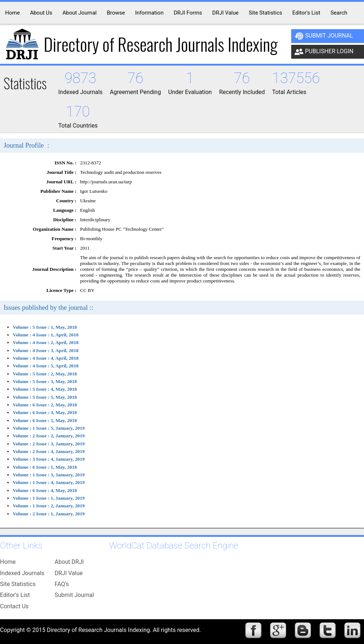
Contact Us (14, 606)
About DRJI (69, 562)
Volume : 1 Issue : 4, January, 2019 (49, 482)
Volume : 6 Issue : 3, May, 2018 (45, 412)
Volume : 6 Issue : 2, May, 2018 (45, 405)
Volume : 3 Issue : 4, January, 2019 (49, 459)
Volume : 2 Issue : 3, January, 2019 (49, 444)
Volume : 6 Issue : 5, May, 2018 (45, 420)
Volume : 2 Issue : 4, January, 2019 (49, 451)
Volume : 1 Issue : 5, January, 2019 (49, 428)
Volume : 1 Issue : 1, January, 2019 (49, 498)
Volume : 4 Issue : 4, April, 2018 (46, 358)
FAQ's (62, 584)
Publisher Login (324, 52)
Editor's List (15, 595)
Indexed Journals (22, 573)
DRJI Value (69, 573)
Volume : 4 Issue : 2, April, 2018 (46, 342)
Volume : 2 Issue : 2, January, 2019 (49, 436)
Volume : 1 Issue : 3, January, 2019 (49, 475)
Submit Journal (324, 36)
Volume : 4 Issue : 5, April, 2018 (46, 366)
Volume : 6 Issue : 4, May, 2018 (45, 490)
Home (8, 562)
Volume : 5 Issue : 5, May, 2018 (45, 397)
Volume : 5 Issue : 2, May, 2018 (45, 374)
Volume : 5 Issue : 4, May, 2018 (45, 389)
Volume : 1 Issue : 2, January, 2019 (49, 506)
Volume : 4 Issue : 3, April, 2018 (46, 350)
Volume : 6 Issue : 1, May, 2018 (45, 467)
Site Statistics (18, 584)
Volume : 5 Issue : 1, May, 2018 (45, 327)
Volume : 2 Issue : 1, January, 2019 (49, 514)
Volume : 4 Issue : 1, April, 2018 (46, 335)
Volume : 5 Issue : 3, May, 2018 (45, 381)
